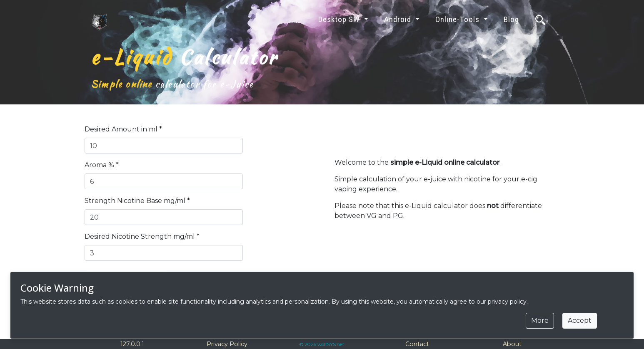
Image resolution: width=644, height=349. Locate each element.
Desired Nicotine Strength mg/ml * (142, 236)
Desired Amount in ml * (123, 129)
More (540, 321)
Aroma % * (102, 165)
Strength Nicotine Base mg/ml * (137, 201)
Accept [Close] (580, 321)
